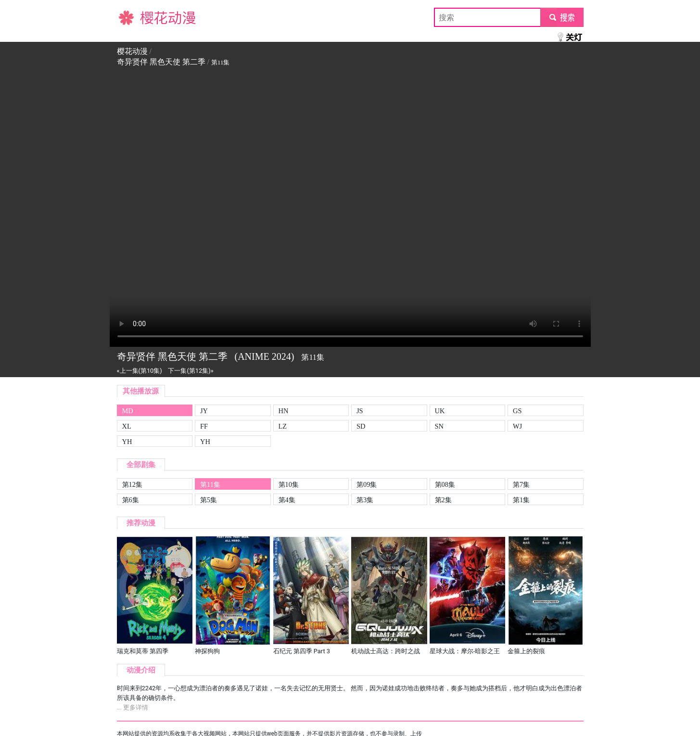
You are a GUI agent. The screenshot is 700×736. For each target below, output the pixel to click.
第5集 (209, 500)
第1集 (521, 500)
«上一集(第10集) (140, 371)
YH (127, 442)
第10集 (289, 484)
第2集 (443, 500)
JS (360, 411)
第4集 (287, 500)
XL (127, 426)
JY (204, 411)
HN (284, 411)
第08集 (445, 484)
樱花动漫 (132, 17)
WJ (517, 426)
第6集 (131, 500)
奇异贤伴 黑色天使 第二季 (161, 62)
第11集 (210, 484)
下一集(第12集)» (191, 371)
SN (439, 426)
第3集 (365, 500)
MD (128, 411)
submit (562, 17)
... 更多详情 (133, 707)
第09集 (367, 484)
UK (440, 411)
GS (517, 411)
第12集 (132, 484)
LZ (283, 426)
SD (361, 426)
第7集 (521, 484)
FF (204, 426)
